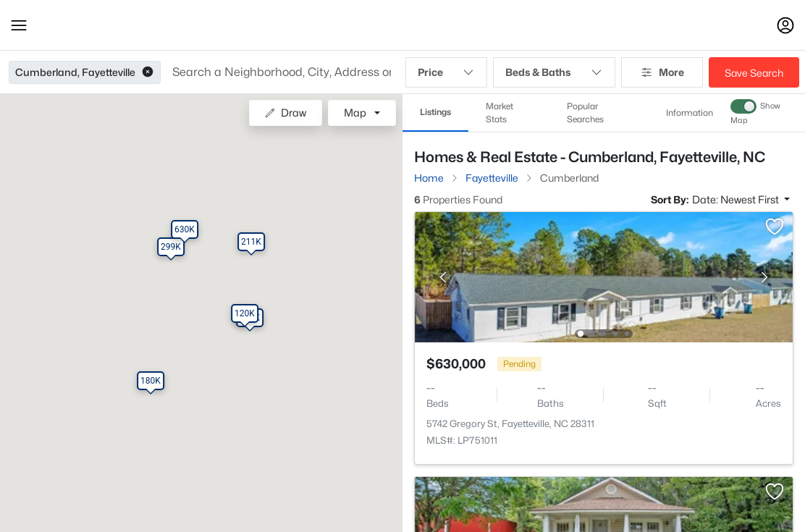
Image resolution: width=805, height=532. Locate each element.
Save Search (754, 73)
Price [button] (446, 72)
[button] (19, 25)
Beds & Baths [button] (554, 72)
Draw (286, 113)
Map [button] (355, 113)
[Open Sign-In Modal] (785, 25)
